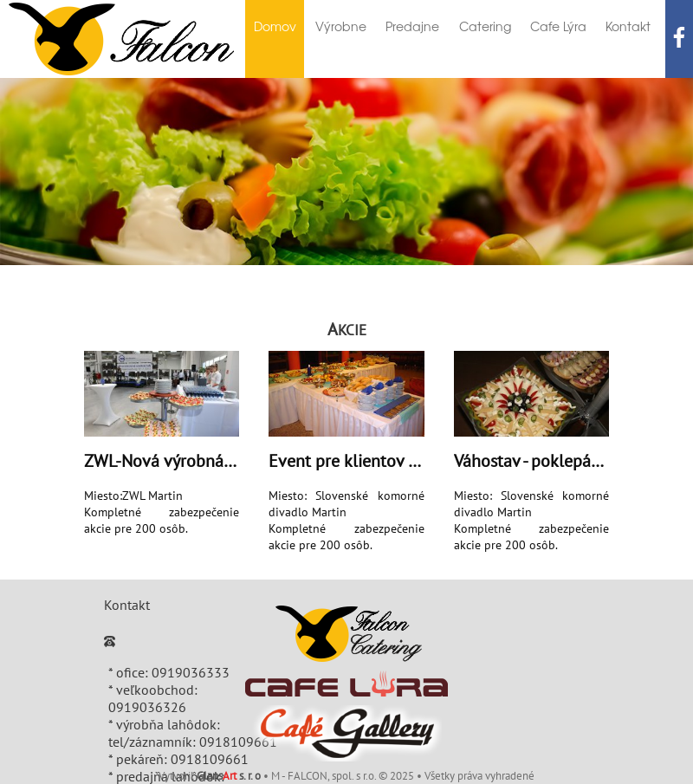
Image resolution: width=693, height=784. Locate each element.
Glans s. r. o (229, 776)
